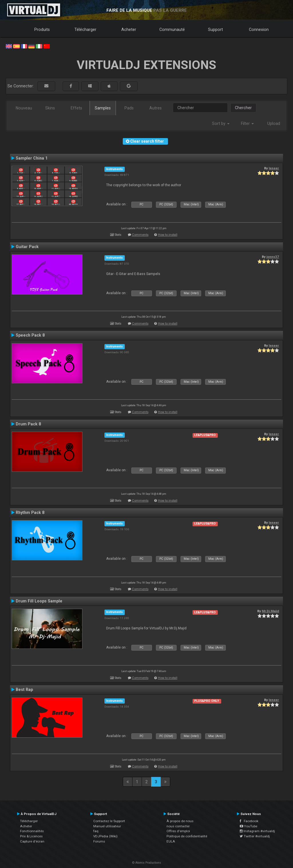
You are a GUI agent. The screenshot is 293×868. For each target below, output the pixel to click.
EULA (171, 841)
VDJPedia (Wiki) (105, 836)
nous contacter (178, 826)
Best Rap (24, 690)
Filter (247, 123)
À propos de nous (180, 821)
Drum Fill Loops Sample (39, 601)
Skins (50, 108)
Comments (140, 235)
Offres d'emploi (178, 831)
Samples (103, 108)
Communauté (172, 30)
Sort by (221, 123)
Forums (99, 841)
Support (215, 30)
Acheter (129, 30)
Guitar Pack (27, 247)
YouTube (249, 826)
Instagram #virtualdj (257, 831)
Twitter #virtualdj (255, 836)
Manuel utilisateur (107, 826)
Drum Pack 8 (28, 424)
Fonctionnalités (32, 831)
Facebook (249, 821)
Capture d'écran (32, 841)
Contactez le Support (109, 821)
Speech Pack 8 (30, 335)
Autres (156, 108)
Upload (274, 123)
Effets (76, 108)
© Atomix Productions (147, 863)
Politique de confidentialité (187, 836)
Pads (129, 108)
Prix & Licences (31, 836)
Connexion (259, 30)
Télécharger (85, 30)
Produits (42, 30)
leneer (274, 168)
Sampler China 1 (32, 158)
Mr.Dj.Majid (270, 611)
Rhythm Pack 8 (30, 512)
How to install (168, 235)
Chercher (243, 108)
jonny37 (273, 257)
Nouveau (24, 108)
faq (96, 831)
